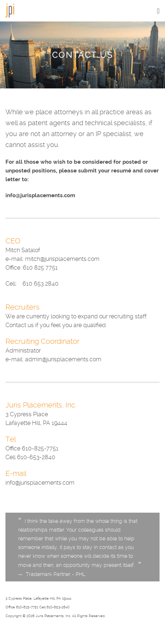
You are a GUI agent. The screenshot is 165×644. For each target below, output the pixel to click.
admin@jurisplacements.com (63, 359)
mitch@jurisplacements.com (62, 259)
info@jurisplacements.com (40, 195)
